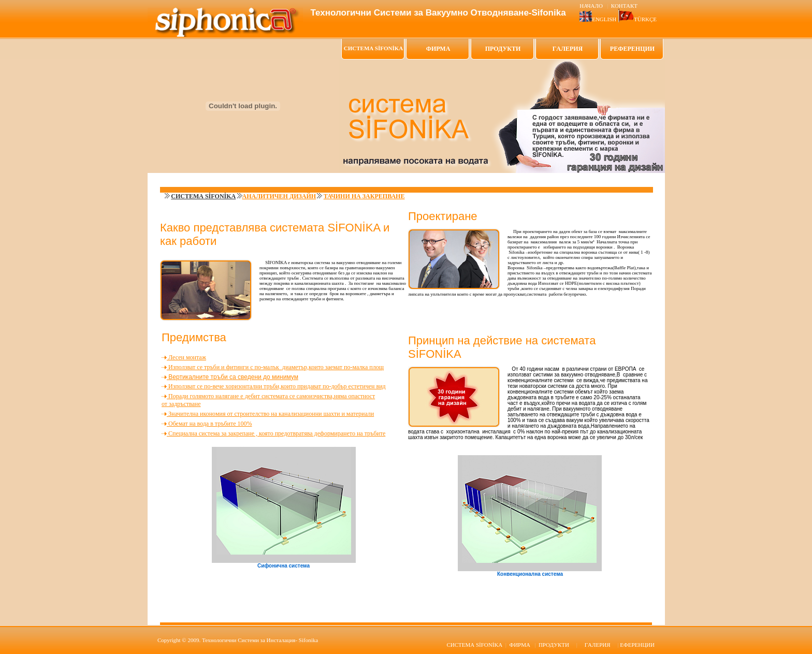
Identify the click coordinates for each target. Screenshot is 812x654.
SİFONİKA (474, 645)
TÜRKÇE (645, 19)
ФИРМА (438, 49)
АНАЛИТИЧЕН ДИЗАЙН (279, 196)
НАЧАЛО (592, 6)
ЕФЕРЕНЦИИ (637, 645)
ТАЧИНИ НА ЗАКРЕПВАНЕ (364, 196)
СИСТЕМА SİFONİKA (203, 196)
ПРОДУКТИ (503, 49)
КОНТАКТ (624, 6)
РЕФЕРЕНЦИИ (632, 49)
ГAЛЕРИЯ (568, 49)
